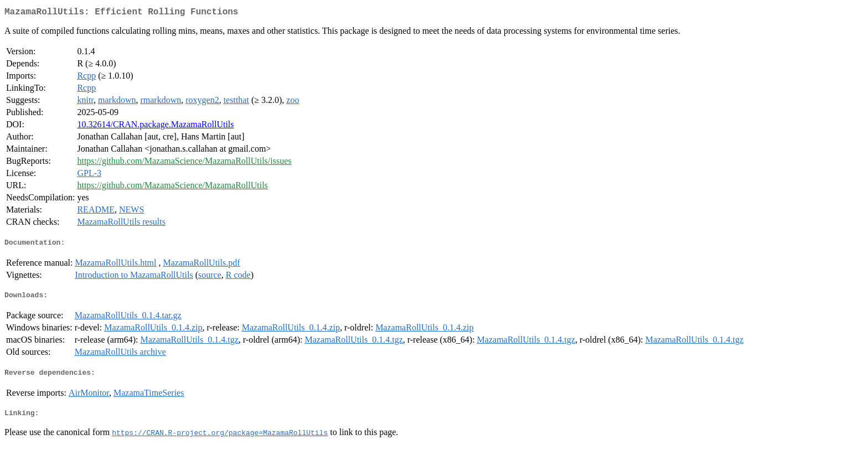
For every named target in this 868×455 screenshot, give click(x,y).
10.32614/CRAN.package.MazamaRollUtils (155, 126)
